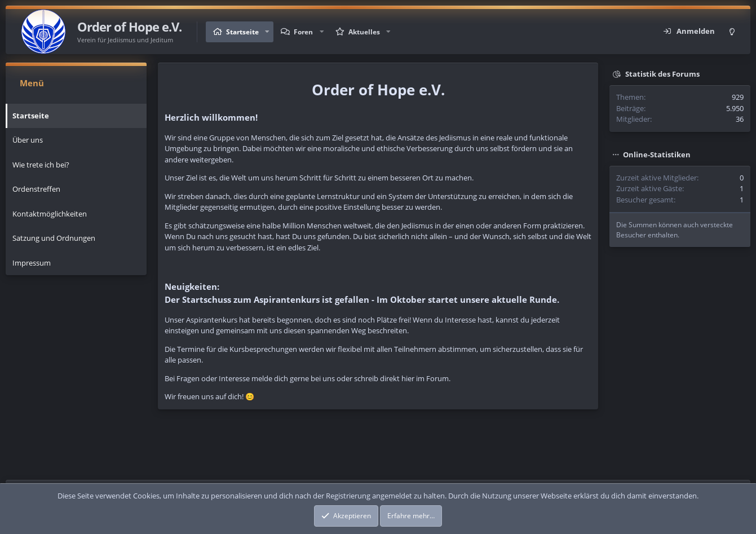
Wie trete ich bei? (41, 165)
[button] (267, 32)
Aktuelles (364, 32)
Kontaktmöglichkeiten (50, 214)
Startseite (242, 32)
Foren (303, 32)
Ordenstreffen (36, 189)
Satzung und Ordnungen (54, 238)
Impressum (32, 263)
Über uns (28, 140)
